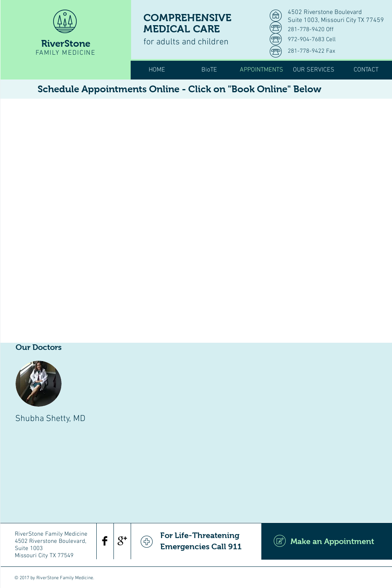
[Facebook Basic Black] (105, 541)
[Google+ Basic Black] (122, 541)
